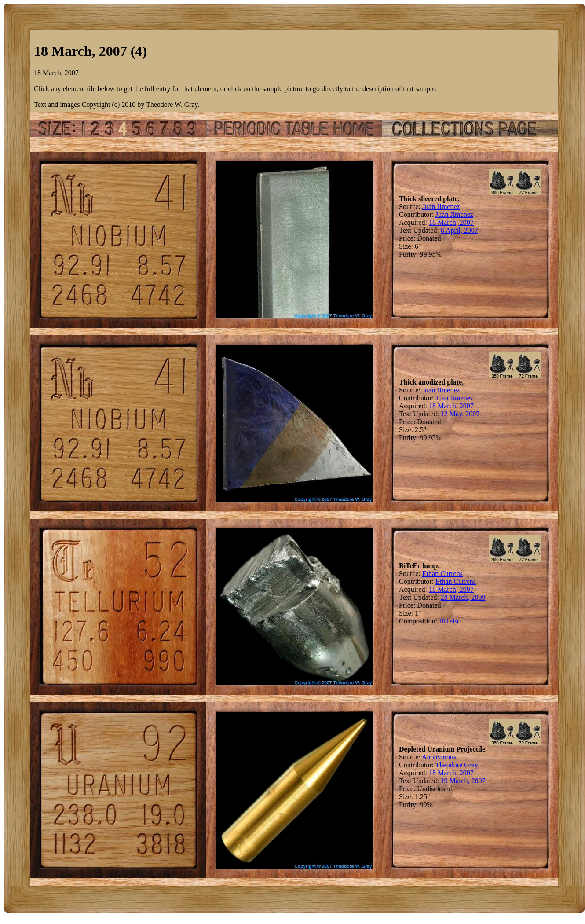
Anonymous (439, 757)
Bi (442, 621)
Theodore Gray (457, 765)
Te (449, 621)
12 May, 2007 (460, 414)
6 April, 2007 (459, 230)
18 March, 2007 (451, 222)
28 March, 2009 (463, 597)
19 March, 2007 (463, 781)
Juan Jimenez (441, 207)
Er (456, 621)
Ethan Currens (442, 574)
